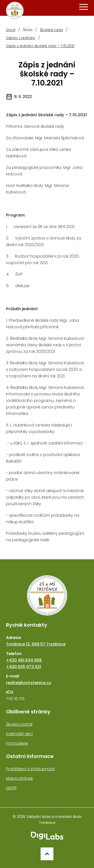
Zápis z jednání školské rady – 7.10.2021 (40, 46)
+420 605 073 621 (24, 667)
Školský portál (19, 724)
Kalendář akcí (19, 734)
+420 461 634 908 (24, 660)
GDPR (11, 788)
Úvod (11, 30)
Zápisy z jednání (21, 38)
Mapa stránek (19, 778)
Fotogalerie (17, 743)
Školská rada (51, 30)
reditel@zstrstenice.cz (29, 683)
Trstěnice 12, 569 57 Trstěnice (36, 644)
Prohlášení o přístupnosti (30, 769)
